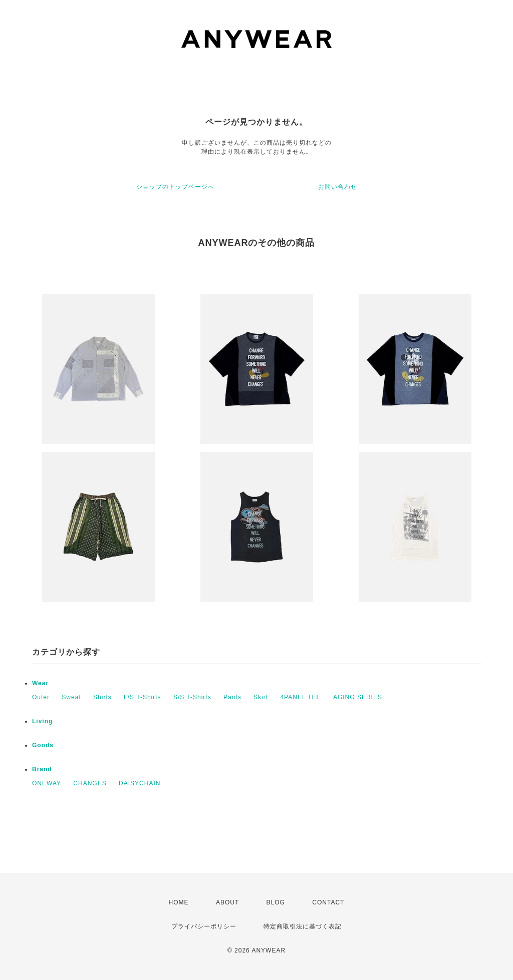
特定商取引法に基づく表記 (303, 926)
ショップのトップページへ (175, 187)
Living (42, 721)
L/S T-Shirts (142, 697)
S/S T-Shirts (192, 697)
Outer (41, 697)
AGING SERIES (358, 697)
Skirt (261, 697)
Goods (43, 745)
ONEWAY (47, 783)
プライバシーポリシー (204, 926)
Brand (42, 769)
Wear (40, 683)
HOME (179, 902)
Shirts (102, 697)
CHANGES (90, 783)
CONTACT (328, 902)
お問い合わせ (338, 187)
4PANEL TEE (300, 697)
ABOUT (227, 902)
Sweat (71, 697)
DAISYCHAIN (140, 783)
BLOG (276, 902)
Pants (232, 697)
